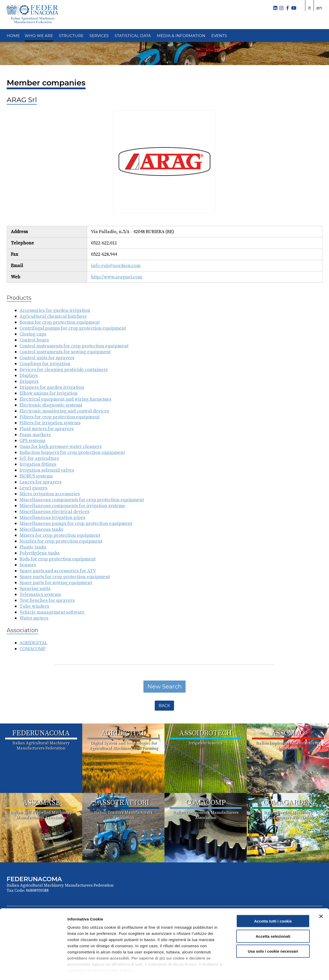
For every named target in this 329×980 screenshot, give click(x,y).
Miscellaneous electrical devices (54, 512)
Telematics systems (40, 594)
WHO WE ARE (39, 36)
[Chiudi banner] (321, 896)
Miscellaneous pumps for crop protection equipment (76, 523)
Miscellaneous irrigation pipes (52, 518)
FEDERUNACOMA (41, 733)
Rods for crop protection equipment (58, 559)
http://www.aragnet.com (117, 277)
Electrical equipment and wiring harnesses (65, 399)
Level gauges (33, 488)
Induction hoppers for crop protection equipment (72, 452)
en (319, 8)
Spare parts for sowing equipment (56, 583)
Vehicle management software (52, 612)
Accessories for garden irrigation (55, 310)
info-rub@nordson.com (116, 266)
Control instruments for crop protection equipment (74, 346)
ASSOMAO (288, 733)
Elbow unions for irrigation (49, 393)
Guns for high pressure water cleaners (61, 447)
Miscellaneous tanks (41, 529)
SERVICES (99, 36)
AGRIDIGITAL (33, 643)
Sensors (28, 565)
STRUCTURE (71, 36)
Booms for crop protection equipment (60, 322)
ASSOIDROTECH (206, 733)
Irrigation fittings (38, 464)
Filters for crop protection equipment (60, 417)
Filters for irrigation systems (50, 423)
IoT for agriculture (39, 458)
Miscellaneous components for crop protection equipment (82, 500)
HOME (13, 36)
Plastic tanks (33, 547)
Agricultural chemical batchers (53, 316)
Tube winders (34, 606)
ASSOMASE (41, 803)
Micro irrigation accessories (50, 494)
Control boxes (34, 340)
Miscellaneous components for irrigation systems (72, 506)
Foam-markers (35, 435)
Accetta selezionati (273, 916)
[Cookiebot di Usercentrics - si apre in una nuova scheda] (33, 970)
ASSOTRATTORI (123, 803)
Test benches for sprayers (47, 600)
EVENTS (219, 36)
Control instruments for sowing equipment (65, 352)
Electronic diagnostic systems (51, 405)
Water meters (34, 618)
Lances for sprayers (40, 482)
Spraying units (35, 589)
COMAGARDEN (288, 803)
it (309, 8)
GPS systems (32, 441)
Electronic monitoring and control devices (64, 411)
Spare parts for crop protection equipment (65, 577)
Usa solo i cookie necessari (273, 931)
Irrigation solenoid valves (47, 470)
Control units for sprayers (47, 358)
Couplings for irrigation (45, 364)
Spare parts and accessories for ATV (58, 571)
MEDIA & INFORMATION (181, 36)
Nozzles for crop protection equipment (61, 541)
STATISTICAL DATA (133, 36)
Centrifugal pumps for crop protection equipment (73, 328)
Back (164, 706)
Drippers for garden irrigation (52, 387)
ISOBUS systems (36, 476)
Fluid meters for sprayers (47, 429)
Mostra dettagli (270, 970)
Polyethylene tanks (40, 553)
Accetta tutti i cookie (273, 901)
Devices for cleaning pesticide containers (64, 370)
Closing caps (33, 334)
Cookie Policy (118, 950)
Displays (29, 376)
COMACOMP (33, 649)
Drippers (29, 381)
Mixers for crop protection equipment (60, 535)
